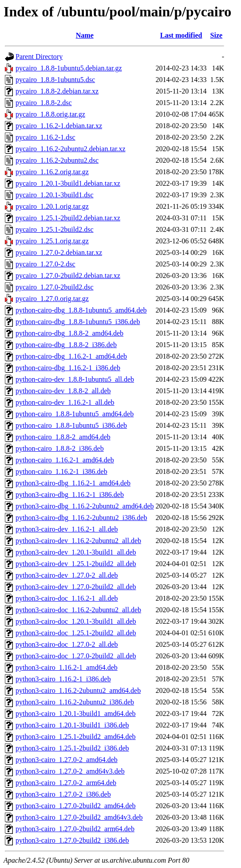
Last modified (181, 35)
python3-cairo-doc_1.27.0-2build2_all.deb (76, 656)
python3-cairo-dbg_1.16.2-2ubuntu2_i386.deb (81, 518)
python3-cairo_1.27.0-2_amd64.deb (67, 760)
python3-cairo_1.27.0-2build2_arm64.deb (75, 829)
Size (217, 35)
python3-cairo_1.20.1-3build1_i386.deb (72, 725)
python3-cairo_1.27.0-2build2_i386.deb (72, 840)
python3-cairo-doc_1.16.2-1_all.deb (67, 598)
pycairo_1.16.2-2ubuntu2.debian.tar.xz (71, 149)
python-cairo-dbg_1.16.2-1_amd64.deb (71, 356)
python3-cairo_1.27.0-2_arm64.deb (66, 783)
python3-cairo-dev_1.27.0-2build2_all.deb (76, 587)
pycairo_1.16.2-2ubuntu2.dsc (57, 160)
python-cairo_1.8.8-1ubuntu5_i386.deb (71, 425)
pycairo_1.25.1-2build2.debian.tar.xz (68, 218)
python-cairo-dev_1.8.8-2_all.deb (63, 391)
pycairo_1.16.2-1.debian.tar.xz (59, 126)
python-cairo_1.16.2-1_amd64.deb (65, 460)
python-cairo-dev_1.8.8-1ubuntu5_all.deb (75, 379)
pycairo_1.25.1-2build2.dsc (55, 229)
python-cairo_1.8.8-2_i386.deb (60, 448)
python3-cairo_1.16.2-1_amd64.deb (67, 667)
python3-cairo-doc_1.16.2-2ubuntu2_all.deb (78, 610)
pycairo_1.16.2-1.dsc (45, 137)
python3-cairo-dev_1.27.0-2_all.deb (67, 575)
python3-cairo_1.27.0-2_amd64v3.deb (70, 771)
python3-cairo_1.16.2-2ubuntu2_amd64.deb (78, 690)
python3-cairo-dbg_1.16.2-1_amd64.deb (73, 483)
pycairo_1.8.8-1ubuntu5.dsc (55, 80)
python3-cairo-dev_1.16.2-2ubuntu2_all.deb (78, 541)
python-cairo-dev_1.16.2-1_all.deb (65, 402)
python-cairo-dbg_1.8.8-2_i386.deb (66, 345)
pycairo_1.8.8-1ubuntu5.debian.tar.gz (69, 68)
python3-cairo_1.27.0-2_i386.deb (63, 794)
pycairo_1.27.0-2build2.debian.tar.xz (68, 276)
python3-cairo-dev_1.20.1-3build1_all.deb (76, 552)
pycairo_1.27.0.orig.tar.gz (52, 299)
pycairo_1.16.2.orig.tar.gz (52, 172)
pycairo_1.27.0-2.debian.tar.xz (59, 252)
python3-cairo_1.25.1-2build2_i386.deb (72, 748)
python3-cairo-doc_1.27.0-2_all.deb (67, 644)
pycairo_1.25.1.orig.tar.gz (52, 241)
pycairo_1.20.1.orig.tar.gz (52, 206)
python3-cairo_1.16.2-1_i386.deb (63, 679)
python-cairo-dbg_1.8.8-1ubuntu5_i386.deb (78, 322)
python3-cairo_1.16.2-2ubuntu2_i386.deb (75, 702)
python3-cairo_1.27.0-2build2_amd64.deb (76, 806)
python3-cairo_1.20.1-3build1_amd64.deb (76, 714)
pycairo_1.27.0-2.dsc (45, 264)
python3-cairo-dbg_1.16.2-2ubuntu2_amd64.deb (85, 506)
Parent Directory (39, 57)
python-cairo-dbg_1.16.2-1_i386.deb (68, 368)
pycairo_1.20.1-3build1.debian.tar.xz (68, 183)
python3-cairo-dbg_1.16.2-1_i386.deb (70, 495)
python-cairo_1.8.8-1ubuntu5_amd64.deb (75, 414)
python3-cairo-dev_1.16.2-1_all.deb (67, 529)
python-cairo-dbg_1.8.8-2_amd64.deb (69, 333)
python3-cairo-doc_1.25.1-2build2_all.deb (76, 633)
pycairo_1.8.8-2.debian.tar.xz (57, 91)
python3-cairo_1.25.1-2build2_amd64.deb (76, 737)
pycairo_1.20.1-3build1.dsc (55, 195)
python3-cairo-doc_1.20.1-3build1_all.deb (76, 621)
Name (85, 35)
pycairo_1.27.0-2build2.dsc (55, 287)
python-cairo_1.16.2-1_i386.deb (61, 471)
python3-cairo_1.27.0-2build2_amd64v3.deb (79, 817)
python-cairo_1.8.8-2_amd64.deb (63, 437)
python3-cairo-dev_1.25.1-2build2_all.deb (76, 564)
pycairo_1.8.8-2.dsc (44, 103)
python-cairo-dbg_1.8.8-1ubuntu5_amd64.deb (81, 310)
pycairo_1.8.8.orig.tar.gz (50, 114)
